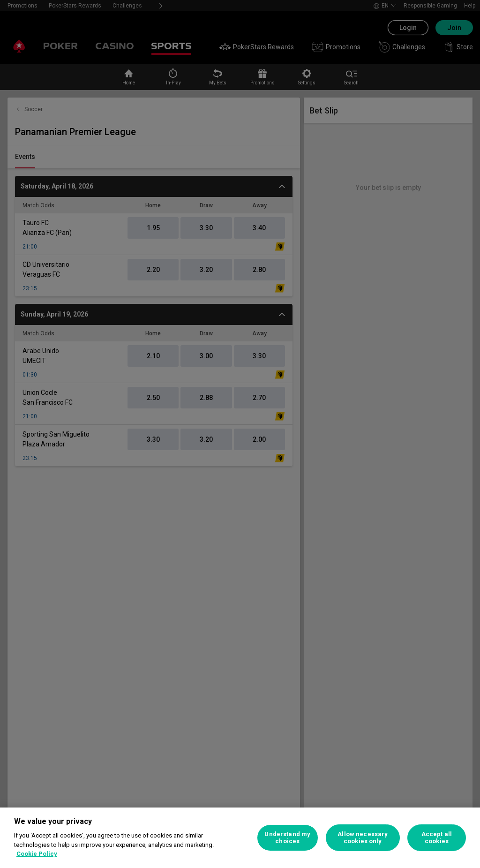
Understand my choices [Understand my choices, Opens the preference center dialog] (287, 838)
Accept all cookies (437, 838)
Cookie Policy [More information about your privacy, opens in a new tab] (37, 854)
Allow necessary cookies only (363, 838)
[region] (240, 838)
